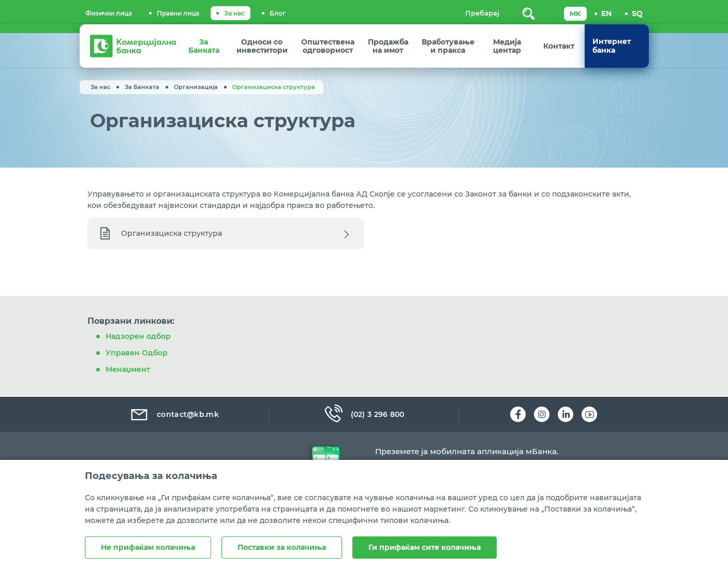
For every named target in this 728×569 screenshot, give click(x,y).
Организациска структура (172, 240)
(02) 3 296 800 (364, 414)
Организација (196, 87)
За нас (234, 13)
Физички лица (109, 13)
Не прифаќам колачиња (148, 547)
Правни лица (178, 13)
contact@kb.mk (174, 414)
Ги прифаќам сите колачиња (425, 547)
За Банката (142, 87)
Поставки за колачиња (282, 547)
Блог (278, 13)
